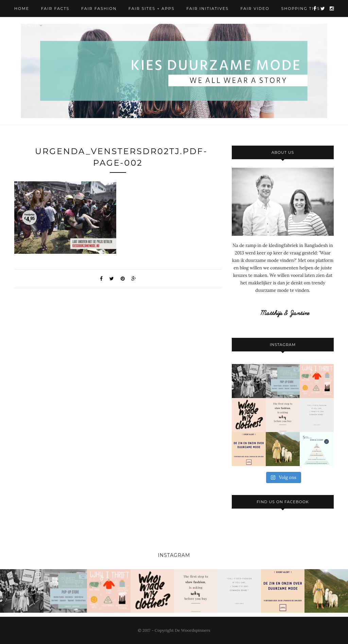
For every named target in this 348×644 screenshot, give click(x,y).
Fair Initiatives (207, 9)
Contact (26, 26)
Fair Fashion (99, 9)
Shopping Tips (300, 9)
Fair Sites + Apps (152, 9)
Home (22, 9)
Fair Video (255, 9)
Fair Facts (55, 9)
